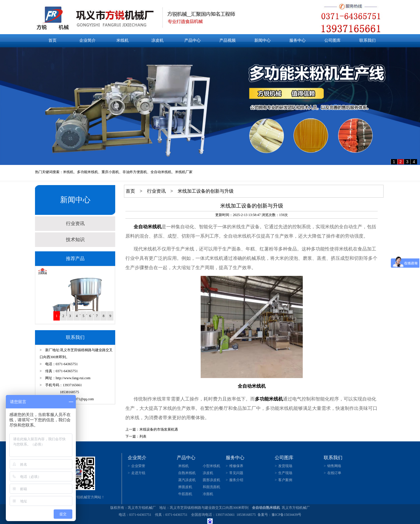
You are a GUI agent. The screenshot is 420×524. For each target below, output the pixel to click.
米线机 (123, 40)
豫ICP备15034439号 (287, 515)
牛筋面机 (185, 494)
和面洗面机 (211, 487)
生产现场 (285, 473)
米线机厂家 (184, 172)
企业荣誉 (138, 466)
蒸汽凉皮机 (187, 480)
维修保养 (236, 466)
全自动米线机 (161, 172)
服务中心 (297, 40)
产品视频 (228, 40)
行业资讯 (75, 223)
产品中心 (192, 40)
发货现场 (285, 466)
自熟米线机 (187, 473)
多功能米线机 (87, 172)
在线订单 (334, 473)
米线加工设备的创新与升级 (206, 191)
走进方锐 (138, 473)
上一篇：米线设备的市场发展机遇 (152, 429)
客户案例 (285, 480)
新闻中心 (262, 40)
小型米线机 (211, 466)
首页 (52, 40)
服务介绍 (236, 480)
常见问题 (236, 473)
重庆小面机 (110, 172)
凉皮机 (157, 40)
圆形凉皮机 (211, 480)
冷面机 (208, 494)
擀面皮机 (185, 487)
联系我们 (367, 40)
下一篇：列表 (136, 436)
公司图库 (332, 40)
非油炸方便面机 (135, 172)
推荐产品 (75, 258)
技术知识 (75, 240)
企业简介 (87, 40)
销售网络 (334, 466)
